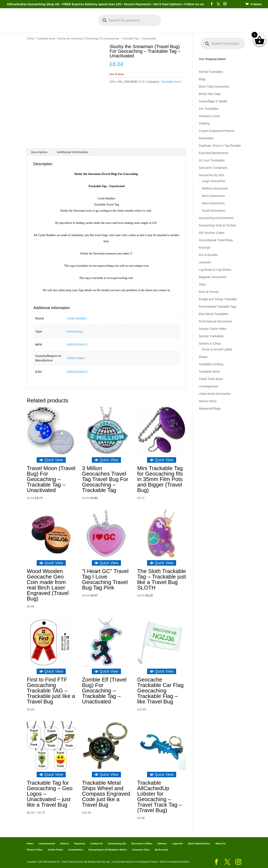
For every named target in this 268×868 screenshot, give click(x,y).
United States (76, 358)
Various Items (208, 401)
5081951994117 (77, 344)
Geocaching (75, 331)
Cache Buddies (77, 318)
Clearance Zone (209, 116)
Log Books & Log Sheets (215, 270)
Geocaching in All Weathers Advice (108, 850)
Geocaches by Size (211, 175)
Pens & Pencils (209, 292)
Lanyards (205, 262)
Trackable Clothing (211, 364)
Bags (202, 79)
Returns (65, 844)
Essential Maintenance (214, 153)
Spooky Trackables (211, 336)
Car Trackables (209, 109)
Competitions (76, 850)
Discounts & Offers (142, 844)
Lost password (47, 844)
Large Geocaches (214, 181)
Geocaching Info (215, 25)
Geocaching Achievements (216, 218)
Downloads (206, 138)
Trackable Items (46, 39)
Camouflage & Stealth (213, 101)
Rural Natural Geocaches (215, 321)
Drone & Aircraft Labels (217, 349)
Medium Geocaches (215, 188)
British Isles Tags (210, 94)
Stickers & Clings (210, 343)
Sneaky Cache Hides (212, 329)
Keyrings (204, 247)
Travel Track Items (211, 379)
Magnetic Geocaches (213, 277)
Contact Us (96, 844)
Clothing (204, 123)
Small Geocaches (213, 211)
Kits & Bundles (208, 255)
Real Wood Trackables (214, 314)
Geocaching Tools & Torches (217, 225)
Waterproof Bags (210, 408)
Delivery (162, 844)
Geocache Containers (213, 168)
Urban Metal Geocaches (215, 394)
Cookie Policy (55, 850)
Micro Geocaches (213, 196)
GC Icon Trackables (212, 160)
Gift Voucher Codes (211, 233)
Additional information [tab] (73, 152)
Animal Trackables (211, 72)
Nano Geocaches (213, 203)
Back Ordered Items (199, 844)
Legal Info (177, 844)
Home (30, 25)
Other (202, 284)
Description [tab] (39, 152)
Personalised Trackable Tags (218, 307)
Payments (189, 25)
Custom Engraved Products (217, 131)
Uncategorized (208, 386)
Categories (49, 25)
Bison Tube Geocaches (214, 87)
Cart (172, 25)
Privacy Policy (35, 850)
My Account (77, 25)
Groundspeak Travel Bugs (216, 240)
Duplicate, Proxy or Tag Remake (220, 146)
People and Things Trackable (218, 299)
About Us (220, 844)
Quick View (51, 460)
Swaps (203, 357)
